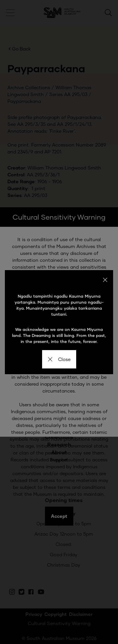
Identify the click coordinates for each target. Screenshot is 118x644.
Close (59, 359)
